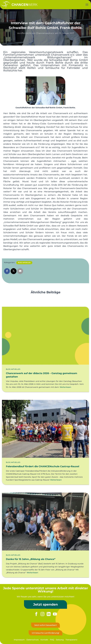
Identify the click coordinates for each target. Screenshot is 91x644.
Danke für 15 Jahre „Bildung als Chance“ (31, 559)
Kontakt (44, 640)
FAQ (52, 640)
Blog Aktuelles (24, 263)
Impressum (19, 640)
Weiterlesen (65, 387)
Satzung (60, 640)
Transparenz (71, 640)
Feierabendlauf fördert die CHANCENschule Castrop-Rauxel (43, 466)
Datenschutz (33, 640)
